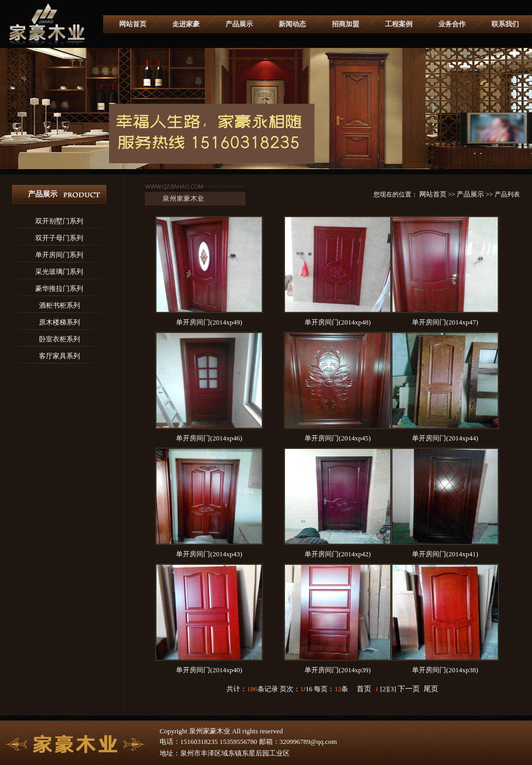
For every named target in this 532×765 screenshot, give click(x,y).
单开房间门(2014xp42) (338, 554)
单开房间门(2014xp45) (338, 438)
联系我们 (505, 24)
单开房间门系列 (59, 255)
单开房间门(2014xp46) (209, 438)
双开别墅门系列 (59, 221)
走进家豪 (186, 24)
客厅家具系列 (60, 356)
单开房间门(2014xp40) (209, 670)
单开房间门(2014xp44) (445, 438)
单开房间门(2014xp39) (338, 670)
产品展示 (239, 24)
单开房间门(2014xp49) (209, 322)
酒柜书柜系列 (60, 305)
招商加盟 (346, 24)
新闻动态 (292, 24)
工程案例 (399, 24)
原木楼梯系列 (60, 322)
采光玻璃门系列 (59, 272)
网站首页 (133, 24)
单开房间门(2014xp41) (445, 554)
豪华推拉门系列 (59, 288)
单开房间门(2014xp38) (445, 670)
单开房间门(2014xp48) (338, 322)
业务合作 (452, 24)
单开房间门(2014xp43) (209, 554)
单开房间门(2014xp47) (445, 322)
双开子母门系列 (59, 238)
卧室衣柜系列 (60, 339)
